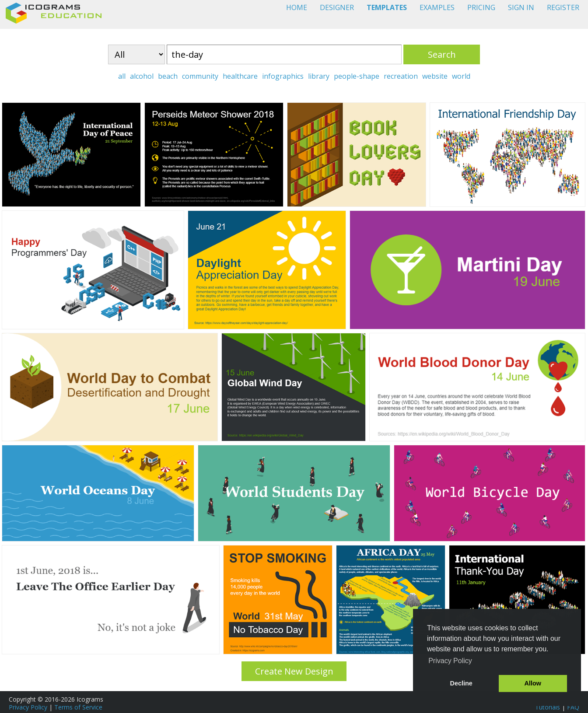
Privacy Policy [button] (450, 661)
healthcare (240, 76)
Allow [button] (533, 683)
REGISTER (563, 7)
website (435, 76)
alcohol (142, 76)
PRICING (481, 7)
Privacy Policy (28, 707)
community (200, 76)
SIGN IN (521, 7)
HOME (297, 7)
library (319, 76)
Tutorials (548, 707)
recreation (401, 76)
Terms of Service (78, 707)
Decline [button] (461, 683)
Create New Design (294, 671)
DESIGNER (337, 7)
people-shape (357, 76)
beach (168, 76)
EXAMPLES (437, 7)
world (461, 76)
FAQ (573, 707)
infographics (283, 76)
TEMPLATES (387, 7)
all (122, 76)
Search (442, 54)
